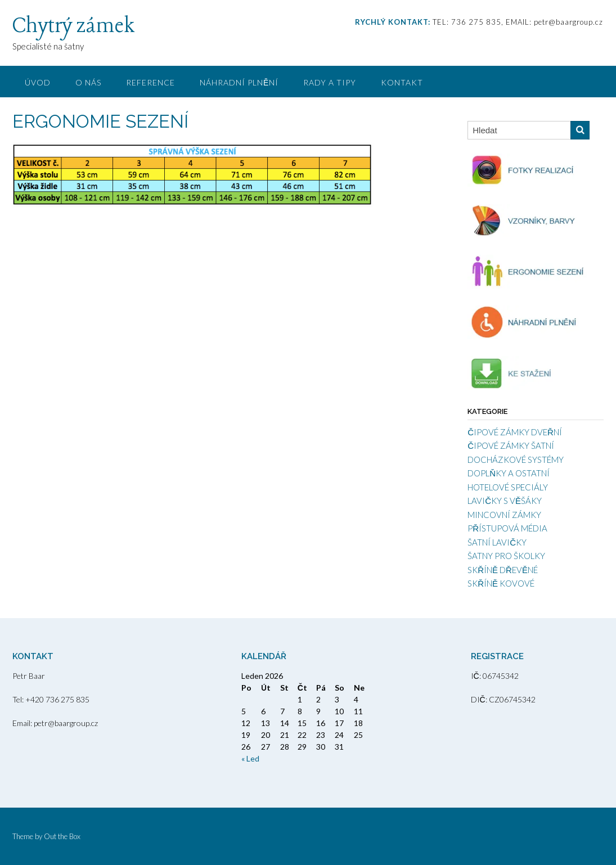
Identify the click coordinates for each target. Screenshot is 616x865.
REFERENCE (150, 82)
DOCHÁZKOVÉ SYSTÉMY (516, 459)
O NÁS (88, 82)
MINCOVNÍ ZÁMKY (504, 515)
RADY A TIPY (330, 82)
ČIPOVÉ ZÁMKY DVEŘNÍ (515, 432)
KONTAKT (402, 82)
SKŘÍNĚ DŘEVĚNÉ (503, 570)
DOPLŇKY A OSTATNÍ (509, 473)
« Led (250, 758)
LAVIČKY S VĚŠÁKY (505, 501)
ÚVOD (38, 82)
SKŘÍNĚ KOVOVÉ (501, 583)
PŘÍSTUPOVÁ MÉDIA (507, 528)
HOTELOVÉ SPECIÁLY (508, 487)
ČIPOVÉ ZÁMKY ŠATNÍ (511, 445)
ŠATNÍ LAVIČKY (497, 542)
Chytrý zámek (73, 26)
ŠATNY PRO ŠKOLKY (506, 556)
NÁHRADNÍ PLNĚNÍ (239, 82)
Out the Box (62, 836)
